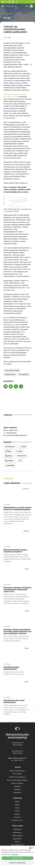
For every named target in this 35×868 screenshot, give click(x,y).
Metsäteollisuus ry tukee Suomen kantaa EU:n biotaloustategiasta (18, 508)
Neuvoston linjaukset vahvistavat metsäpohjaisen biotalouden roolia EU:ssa (17, 589)
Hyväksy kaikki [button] (18, 858)
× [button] (33, 848)
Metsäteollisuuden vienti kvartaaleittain (14, 701)
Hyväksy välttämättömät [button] (17, 863)
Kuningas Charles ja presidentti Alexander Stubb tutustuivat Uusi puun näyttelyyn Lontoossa (17, 631)
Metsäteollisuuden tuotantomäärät (11, 668)
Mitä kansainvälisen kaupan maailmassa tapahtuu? (15, 551)
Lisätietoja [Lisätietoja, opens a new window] (15, 854)
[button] (31, 6)
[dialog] (17, 857)
